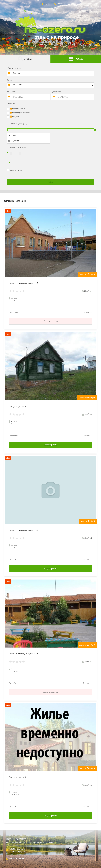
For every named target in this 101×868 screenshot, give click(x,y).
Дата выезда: (56, 92)
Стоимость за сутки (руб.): (17, 124)
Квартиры (16, 117)
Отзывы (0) (88, 312)
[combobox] (53, 74)
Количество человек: (18, 147)
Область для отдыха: (15, 68)
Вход (44, 4)
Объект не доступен (50, 321)
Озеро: (9, 80)
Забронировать (50, 445)
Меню (76, 59)
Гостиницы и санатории (22, 113)
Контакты (58, 4)
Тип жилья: (11, 104)
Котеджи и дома (19, 109)
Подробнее (13, 312)
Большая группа (16, 170)
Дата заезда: (11, 92)
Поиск (25, 59)
